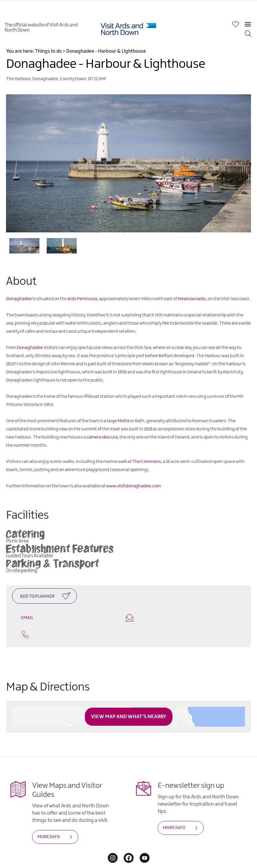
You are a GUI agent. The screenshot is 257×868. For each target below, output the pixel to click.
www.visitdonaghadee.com (133, 486)
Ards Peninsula (82, 299)
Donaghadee (19, 299)
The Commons (147, 462)
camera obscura (102, 437)
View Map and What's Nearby (129, 701)
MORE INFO (49, 821)
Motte (124, 421)
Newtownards (192, 299)
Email (68, 617)
